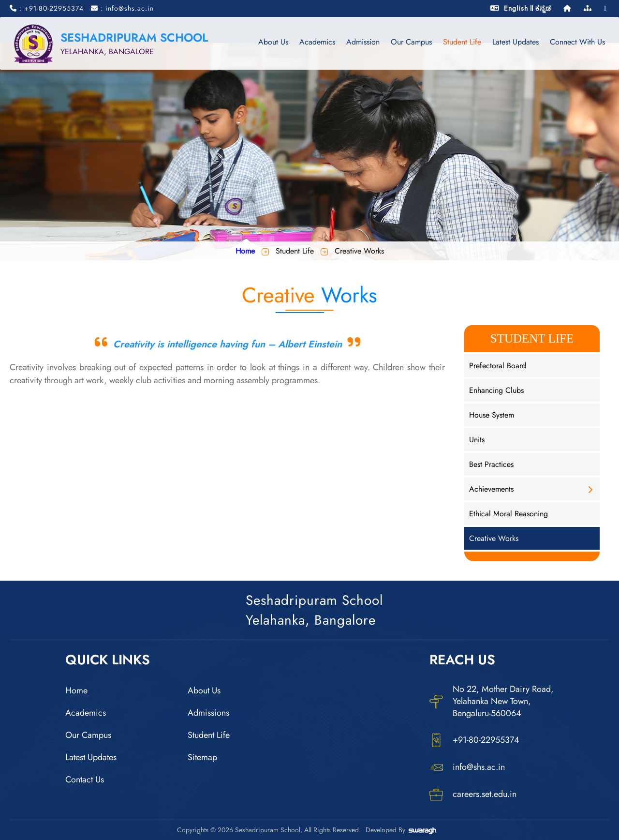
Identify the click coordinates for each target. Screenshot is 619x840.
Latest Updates (515, 42)
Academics (317, 42)
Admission (362, 42)
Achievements (491, 489)
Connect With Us (577, 42)
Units (477, 440)
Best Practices (491, 464)
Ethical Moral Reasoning (508, 514)
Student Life (462, 42)
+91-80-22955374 (474, 740)
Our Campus (411, 42)
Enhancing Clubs (496, 390)
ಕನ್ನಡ (543, 8)
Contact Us (85, 780)
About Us (273, 42)
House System (492, 415)
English (516, 8)
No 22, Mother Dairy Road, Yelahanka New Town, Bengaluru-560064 (492, 701)
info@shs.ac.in (467, 767)
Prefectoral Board (498, 366)
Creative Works (494, 538)
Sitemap (202, 757)
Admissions (208, 713)
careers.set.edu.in (473, 795)
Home (245, 251)
